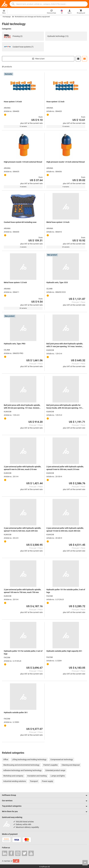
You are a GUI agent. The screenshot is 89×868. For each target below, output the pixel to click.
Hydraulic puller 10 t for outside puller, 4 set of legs (23, 652)
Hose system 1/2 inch (55, 102)
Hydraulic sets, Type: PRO (15, 344)
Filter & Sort (38, 59)
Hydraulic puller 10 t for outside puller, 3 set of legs (66, 591)
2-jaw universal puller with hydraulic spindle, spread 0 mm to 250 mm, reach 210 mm (22, 468)
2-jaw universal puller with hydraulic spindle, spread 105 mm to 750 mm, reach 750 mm (22, 591)
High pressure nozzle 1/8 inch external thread (23, 162)
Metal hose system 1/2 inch (15, 282)
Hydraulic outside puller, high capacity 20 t (64, 651)
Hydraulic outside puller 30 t (16, 712)
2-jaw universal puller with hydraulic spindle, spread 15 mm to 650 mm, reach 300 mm (65, 529)
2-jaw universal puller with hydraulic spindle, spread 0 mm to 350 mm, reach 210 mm (65, 468)
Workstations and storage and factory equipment (32, 17)
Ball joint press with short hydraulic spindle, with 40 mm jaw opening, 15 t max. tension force (22, 407)
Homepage (7, 17)
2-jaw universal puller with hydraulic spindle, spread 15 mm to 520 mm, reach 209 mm (22, 529)
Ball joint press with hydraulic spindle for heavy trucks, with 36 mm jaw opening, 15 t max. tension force (64, 407)
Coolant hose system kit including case (20, 222)
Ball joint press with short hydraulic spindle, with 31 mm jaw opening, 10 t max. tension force (65, 345)
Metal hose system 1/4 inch (58, 222)
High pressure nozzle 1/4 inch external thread (66, 162)
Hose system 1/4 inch (13, 102)
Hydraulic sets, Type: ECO (57, 282)
